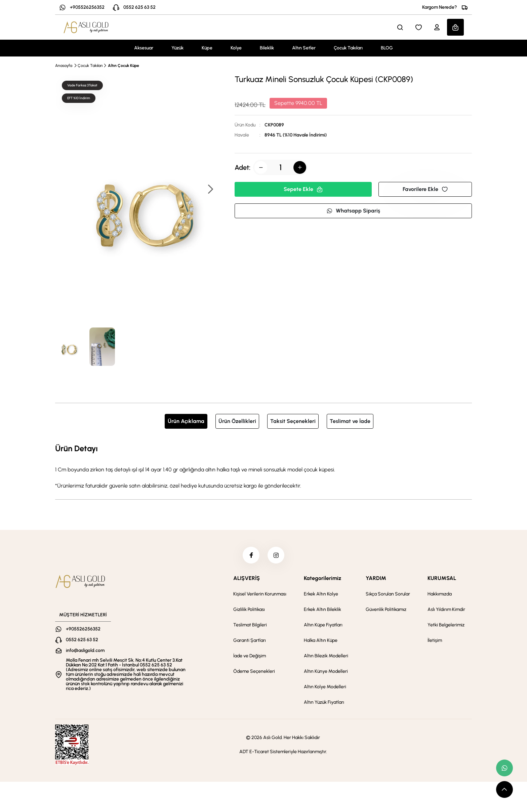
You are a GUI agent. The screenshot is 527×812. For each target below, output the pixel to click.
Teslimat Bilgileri (250, 625)
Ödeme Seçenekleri (254, 671)
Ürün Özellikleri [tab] (237, 421)
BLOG (387, 48)
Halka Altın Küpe (321, 640)
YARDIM (376, 578)
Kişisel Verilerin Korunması (260, 594)
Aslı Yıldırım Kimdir (446, 609)
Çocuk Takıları (348, 48)
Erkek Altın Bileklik (322, 609)
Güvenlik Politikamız (386, 609)
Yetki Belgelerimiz (446, 625)
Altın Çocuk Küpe (124, 66)
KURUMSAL (442, 578)
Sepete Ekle (303, 189)
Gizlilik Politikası (249, 609)
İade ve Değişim (250, 656)
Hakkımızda (440, 594)
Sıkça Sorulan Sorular (388, 594)
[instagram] (276, 555)
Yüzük (177, 48)
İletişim (435, 640)
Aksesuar (144, 48)
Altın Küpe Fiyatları (323, 625)
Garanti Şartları (250, 640)
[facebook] (251, 555)
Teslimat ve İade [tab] (350, 421)
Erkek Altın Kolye (321, 594)
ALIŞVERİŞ (247, 578)
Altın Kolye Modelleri (325, 687)
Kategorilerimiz (322, 578)
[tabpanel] (263, 466)
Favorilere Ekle (425, 189)
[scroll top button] (504, 789)
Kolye (236, 48)
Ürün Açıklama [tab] (186, 421)
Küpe (207, 48)
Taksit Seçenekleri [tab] (293, 421)
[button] (210, 190)
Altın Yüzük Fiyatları (324, 702)
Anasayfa (64, 66)
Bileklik (267, 48)
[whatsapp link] (504, 768)
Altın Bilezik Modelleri (326, 656)
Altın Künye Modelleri (326, 671)
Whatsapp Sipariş (353, 211)
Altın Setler (304, 48)
